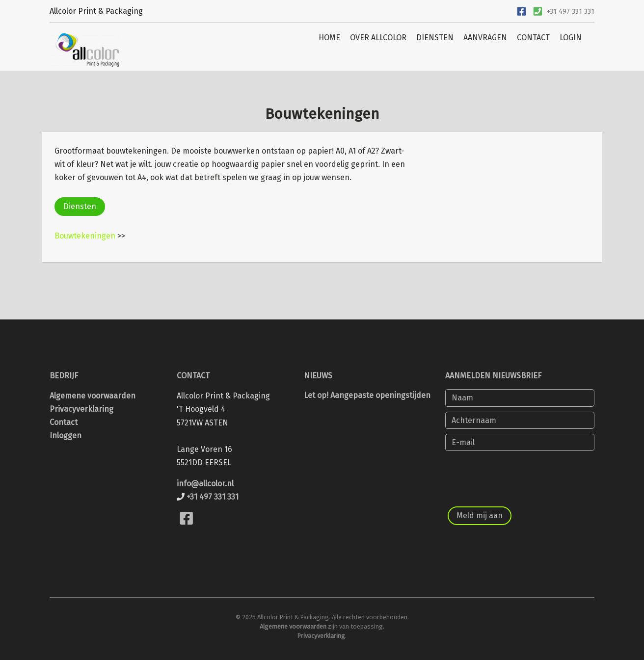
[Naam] (520, 398)
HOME (329, 38)
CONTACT (533, 38)
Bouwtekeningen (85, 236)
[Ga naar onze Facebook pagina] (521, 10)
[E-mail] (520, 442)
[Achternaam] (520, 420)
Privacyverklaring (81, 409)
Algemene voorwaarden (93, 396)
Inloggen (66, 436)
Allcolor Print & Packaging (96, 11)
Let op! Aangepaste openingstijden (367, 395)
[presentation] (520, 475)
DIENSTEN (435, 38)
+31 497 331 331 (571, 12)
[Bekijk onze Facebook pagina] (186, 530)
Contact (64, 422)
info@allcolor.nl (205, 484)
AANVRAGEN (485, 38)
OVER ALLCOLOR (378, 38)
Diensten (80, 206)
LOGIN (571, 38)
